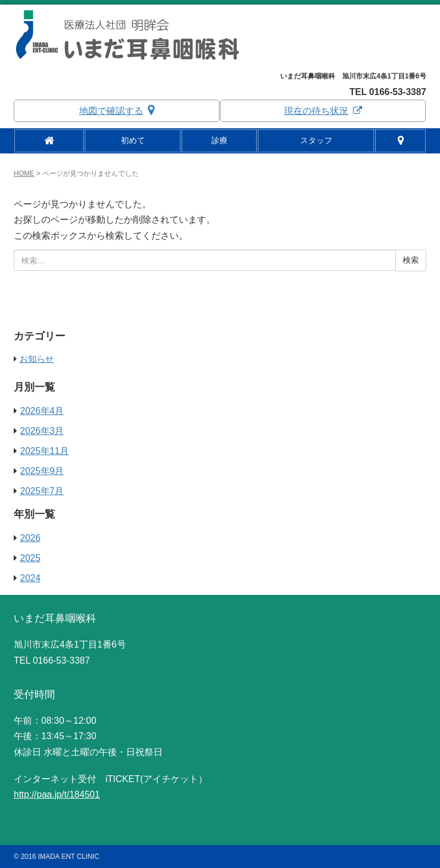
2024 (30, 578)
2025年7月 (42, 491)
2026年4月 (42, 411)
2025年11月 (44, 451)
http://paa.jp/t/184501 (57, 794)
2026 (30, 538)
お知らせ (37, 359)
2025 (30, 558)
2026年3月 (42, 431)
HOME (24, 173)
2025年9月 (42, 471)
